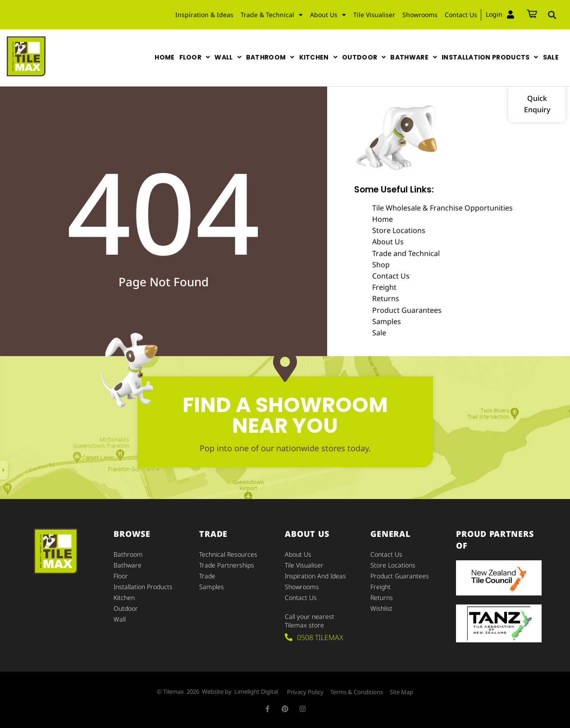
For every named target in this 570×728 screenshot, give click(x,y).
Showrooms (420, 15)
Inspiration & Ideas (204, 15)
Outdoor (126, 608)
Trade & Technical (272, 15)
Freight (384, 287)
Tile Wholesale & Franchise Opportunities (442, 208)
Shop (381, 265)
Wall (120, 619)
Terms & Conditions (357, 692)
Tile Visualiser (374, 15)
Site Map (401, 692)
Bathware (128, 565)
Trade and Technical (406, 253)
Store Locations (399, 230)
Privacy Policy (305, 692)
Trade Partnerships (227, 565)
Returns (386, 298)
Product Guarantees (407, 310)
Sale (379, 333)
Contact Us (461, 15)
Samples (387, 321)
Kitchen (124, 598)
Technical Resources (228, 554)
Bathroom (128, 554)
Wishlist (381, 608)
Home (383, 219)
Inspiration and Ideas (315, 576)
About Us (328, 15)
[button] (552, 15)
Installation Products (143, 587)
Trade (207, 576)
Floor (121, 576)
